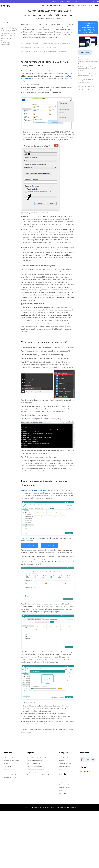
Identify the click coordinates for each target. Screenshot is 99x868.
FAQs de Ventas (63, 782)
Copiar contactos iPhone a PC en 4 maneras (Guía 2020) (87, 75)
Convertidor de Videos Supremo (11, 761)
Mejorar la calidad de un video (34, 761)
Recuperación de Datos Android (11, 772)
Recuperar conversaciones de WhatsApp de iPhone (39, 775)
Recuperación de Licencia (66, 785)
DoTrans (6, 763)
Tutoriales (76, 1)
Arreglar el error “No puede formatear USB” (9, 35)
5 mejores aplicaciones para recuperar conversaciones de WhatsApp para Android (87, 88)
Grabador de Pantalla (9, 758)
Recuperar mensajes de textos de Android (37, 772)
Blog (83, 1)
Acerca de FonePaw (64, 758)
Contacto (62, 761)
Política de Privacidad (65, 766)
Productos (54, 1)
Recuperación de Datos (9, 769)
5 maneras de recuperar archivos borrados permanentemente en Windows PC (88, 61)
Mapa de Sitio (63, 769)
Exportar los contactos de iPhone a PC (36, 766)
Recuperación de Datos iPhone (11, 775)
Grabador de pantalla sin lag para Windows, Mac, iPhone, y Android (87, 69)
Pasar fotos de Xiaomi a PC (34, 763)
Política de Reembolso (65, 788)
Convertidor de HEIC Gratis (10, 778)
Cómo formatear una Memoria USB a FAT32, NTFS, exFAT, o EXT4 (9, 29)
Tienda (62, 1)
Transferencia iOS (8, 766)
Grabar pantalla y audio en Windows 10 (36, 758)
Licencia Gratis (63, 793)
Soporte (69, 1)
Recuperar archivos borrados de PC (35, 769)
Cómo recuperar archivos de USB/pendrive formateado (7, 41)
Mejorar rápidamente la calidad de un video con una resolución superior (87, 81)
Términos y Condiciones (65, 763)
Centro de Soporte (64, 779)
